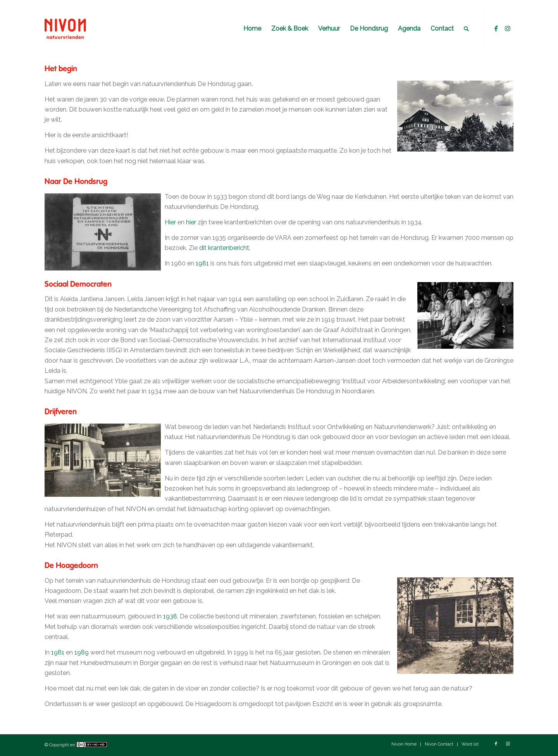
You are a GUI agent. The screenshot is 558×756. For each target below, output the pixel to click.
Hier (170, 222)
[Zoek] (466, 29)
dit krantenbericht (224, 248)
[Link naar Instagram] (508, 28)
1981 (202, 263)
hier (191, 222)
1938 (170, 616)
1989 (82, 652)
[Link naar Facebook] (496, 28)
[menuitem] (252, 29)
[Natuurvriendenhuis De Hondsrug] (83, 29)
